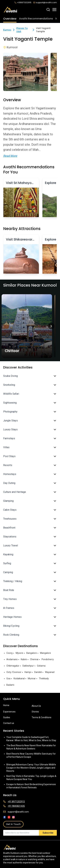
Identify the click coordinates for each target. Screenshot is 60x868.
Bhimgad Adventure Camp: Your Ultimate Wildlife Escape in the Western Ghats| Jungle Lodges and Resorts (31, 768)
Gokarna (41, 666)
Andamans (12, 659)
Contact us (9, 723)
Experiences (9, 712)
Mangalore (45, 653)
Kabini (24, 659)
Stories (35, 712)
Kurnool (8, 30)
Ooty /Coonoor (14, 672)
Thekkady (44, 678)
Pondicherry (48, 659)
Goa (8, 678)
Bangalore (32, 653)
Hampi (28, 672)
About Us (36, 706)
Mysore (19, 653)
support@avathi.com (45, 3)
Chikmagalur (13, 666)
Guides (7, 717)
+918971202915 (23, 3)
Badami (10, 685)
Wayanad (50, 672)
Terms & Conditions (42, 717)
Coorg (9, 653)
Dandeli (38, 672)
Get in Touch (13, 824)
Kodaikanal (19, 678)
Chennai (34, 659)
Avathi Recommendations (36, 19)
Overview (10, 19)
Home (6, 705)
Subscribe (48, 833)
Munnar (32, 678)
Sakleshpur (28, 666)
